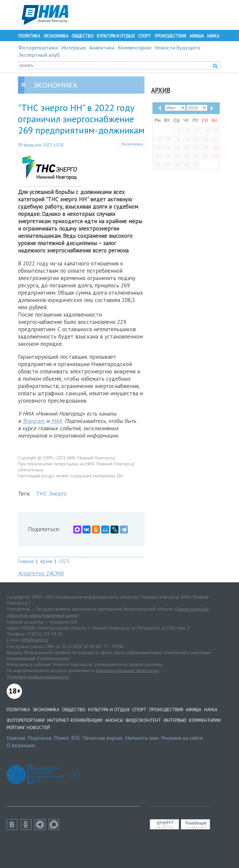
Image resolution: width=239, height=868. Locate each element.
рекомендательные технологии (127, 670)
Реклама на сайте (182, 738)
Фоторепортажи (38, 48)
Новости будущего (177, 48)
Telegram (33, 421)
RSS (76, 738)
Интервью (74, 48)
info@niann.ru (35, 640)
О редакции (21, 745)
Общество (83, 36)
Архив (46, 561)
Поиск (61, 738)
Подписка (39, 738)
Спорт (145, 36)
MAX (56, 421)
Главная (26, 561)
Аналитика (102, 48)
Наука (213, 36)
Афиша (197, 36)
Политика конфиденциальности (38, 677)
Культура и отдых (116, 36)
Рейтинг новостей (28, 727)
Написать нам (142, 738)
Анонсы (114, 720)
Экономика (56, 36)
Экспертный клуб (39, 55)
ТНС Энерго (51, 494)
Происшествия (170, 36)
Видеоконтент (143, 720)
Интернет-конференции (75, 720)
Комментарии (134, 48)
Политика (29, 36)
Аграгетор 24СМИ (41, 573)
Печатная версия (103, 738)
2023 (64, 561)
